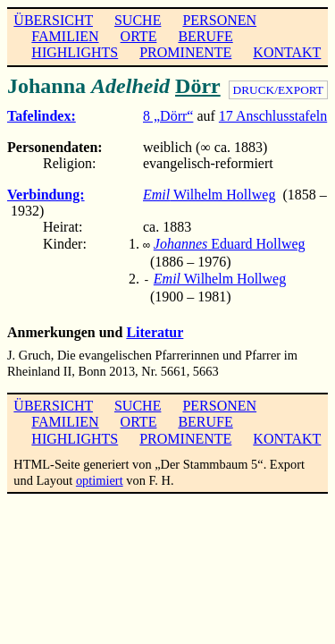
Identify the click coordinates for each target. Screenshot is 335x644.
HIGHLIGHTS (75, 52)
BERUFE (205, 36)
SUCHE (138, 20)
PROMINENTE (185, 52)
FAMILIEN (65, 36)
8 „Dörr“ (168, 116)
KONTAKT (287, 52)
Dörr (198, 86)
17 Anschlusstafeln (273, 116)
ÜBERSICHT (53, 20)
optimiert (100, 477)
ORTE (139, 36)
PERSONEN (219, 20)
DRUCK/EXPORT (278, 90)
